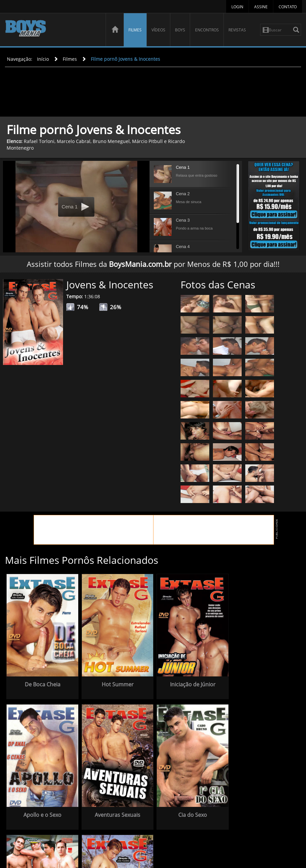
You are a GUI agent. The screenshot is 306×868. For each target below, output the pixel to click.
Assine (261, 7)
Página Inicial (154, 840)
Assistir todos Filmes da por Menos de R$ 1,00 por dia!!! (153, 264)
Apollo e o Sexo (260, 681)
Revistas (237, 30)
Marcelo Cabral (74, 141)
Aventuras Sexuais (41, 808)
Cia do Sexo (114, 808)
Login (237, 7)
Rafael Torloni (39, 141)
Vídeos (158, 30)
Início (43, 59)
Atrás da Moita (260, 808)
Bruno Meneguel (111, 141)
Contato (288, 7)
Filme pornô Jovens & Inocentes (125, 59)
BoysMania (52, 31)
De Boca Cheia (41, 681)
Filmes (135, 30)
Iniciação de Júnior (187, 681)
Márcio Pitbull (147, 141)
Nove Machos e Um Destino (187, 811)
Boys (180, 30)
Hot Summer (114, 681)
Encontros (207, 30)
